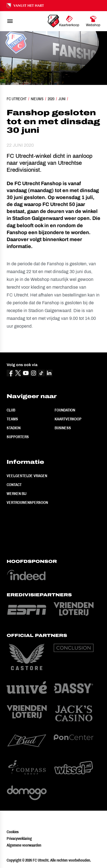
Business (63, 428)
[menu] (10, 21)
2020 (51, 99)
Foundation (65, 410)
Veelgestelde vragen (27, 476)
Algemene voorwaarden (24, 845)
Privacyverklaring (19, 838)
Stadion (14, 428)
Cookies (13, 832)
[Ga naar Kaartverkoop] (69, 21)
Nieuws (37, 99)
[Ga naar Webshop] (93, 21)
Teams (12, 419)
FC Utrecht (17, 99)
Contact (14, 485)
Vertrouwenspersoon (27, 502)
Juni (62, 99)
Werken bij (16, 494)
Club (11, 410)
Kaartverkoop (68, 419)
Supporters (18, 437)
